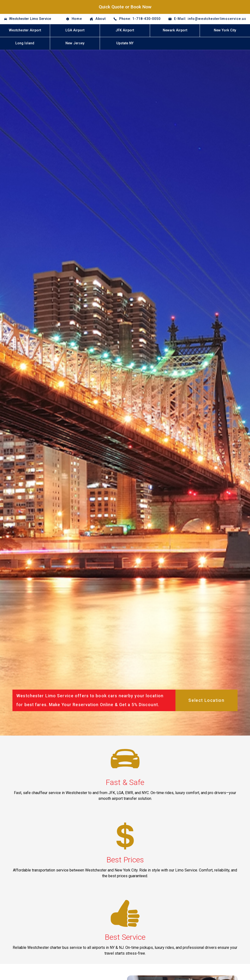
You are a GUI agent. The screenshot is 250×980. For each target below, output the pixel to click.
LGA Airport (75, 30)
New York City (225, 30)
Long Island (25, 43)
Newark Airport (175, 30)
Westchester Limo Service (30, 19)
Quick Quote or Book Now (125, 7)
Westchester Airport (25, 30)
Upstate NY (125, 43)
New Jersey (75, 43)
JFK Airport (125, 30)
